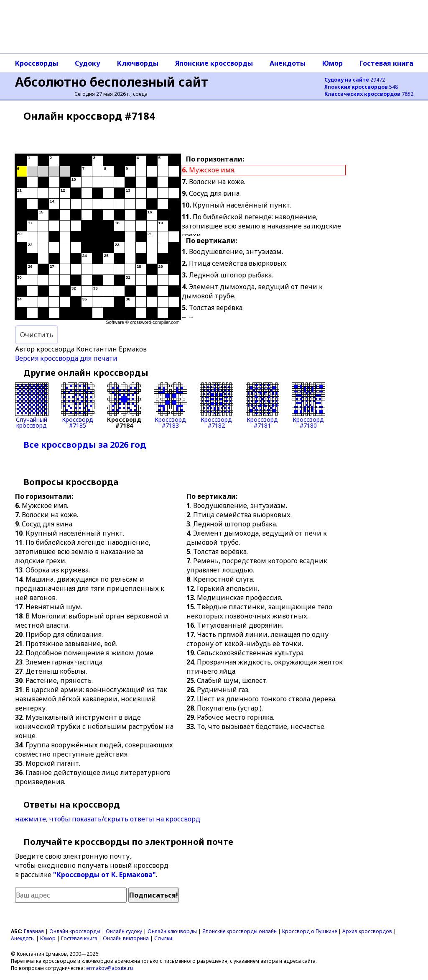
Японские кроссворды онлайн (239, 931)
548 (361, 87)
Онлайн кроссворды (75, 931)
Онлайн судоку (124, 931)
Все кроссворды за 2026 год (85, 445)
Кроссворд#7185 (78, 405)
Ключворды (138, 63)
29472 (355, 80)
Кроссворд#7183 (171, 405)
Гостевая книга (386, 63)
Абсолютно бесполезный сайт (112, 82)
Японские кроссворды (214, 63)
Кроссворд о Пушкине (310, 931)
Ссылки (163, 938)
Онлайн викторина (126, 938)
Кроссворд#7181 (262, 405)
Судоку (88, 63)
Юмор (332, 63)
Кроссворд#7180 (308, 405)
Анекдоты (288, 63)
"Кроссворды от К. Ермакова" (104, 875)
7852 (369, 94)
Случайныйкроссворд (32, 405)
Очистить (37, 335)
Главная (34, 931)
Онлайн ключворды (172, 931)
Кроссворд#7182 (217, 405)
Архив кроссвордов (367, 931)
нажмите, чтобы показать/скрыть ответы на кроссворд (108, 819)
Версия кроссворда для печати (66, 358)
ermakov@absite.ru (110, 968)
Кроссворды (37, 63)
